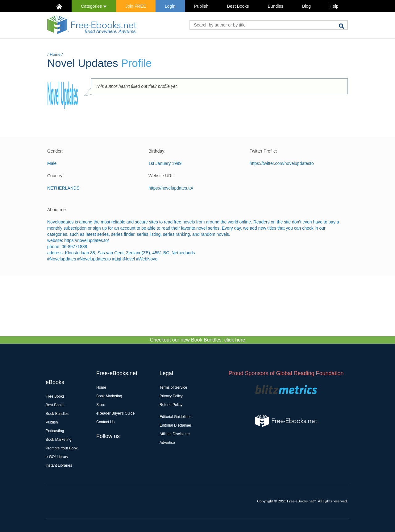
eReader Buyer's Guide (115, 413)
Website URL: (162, 176)
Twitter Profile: (263, 151)
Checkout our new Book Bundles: (198, 340)
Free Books (55, 396)
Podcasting (55, 431)
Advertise (167, 443)
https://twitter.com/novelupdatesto (282, 163)
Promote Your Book (62, 448)
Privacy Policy (171, 396)
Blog (306, 6)
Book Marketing (58, 440)
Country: (55, 176)
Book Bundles (57, 414)
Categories (94, 6)
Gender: (55, 151)
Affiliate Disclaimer (175, 434)
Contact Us (105, 422)
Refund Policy (171, 405)
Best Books (238, 6)
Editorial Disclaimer (175, 425)
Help (334, 6)
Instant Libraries (59, 465)
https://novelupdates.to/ (171, 188)
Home (55, 54)
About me (56, 210)
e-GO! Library (57, 457)
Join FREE (136, 6)
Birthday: (157, 151)
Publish (201, 6)
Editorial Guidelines (175, 417)
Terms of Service (173, 387)
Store (101, 405)
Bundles (275, 6)
